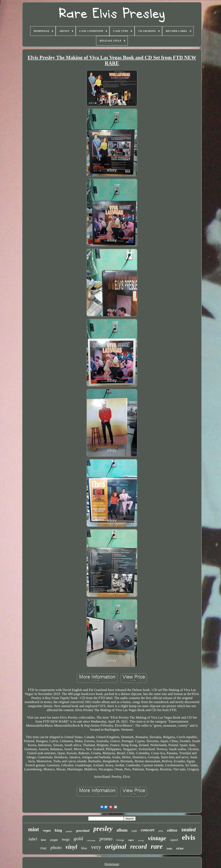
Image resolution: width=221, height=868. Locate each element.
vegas (47, 830)
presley (103, 829)
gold (78, 838)
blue (84, 848)
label (33, 839)
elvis (189, 837)
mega (66, 839)
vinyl (71, 847)
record (139, 847)
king (58, 830)
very (96, 847)
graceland (83, 831)
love (43, 840)
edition (172, 830)
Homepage (112, 864)
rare (157, 846)
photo (56, 847)
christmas (91, 840)
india (169, 849)
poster (69, 831)
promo (106, 839)
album (122, 830)
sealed (189, 830)
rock (134, 831)
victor (180, 848)
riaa (43, 848)
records (141, 841)
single (54, 840)
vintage (157, 838)
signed (174, 840)
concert (148, 830)
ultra (161, 831)
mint (34, 829)
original (116, 846)
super (131, 840)
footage (120, 840)
